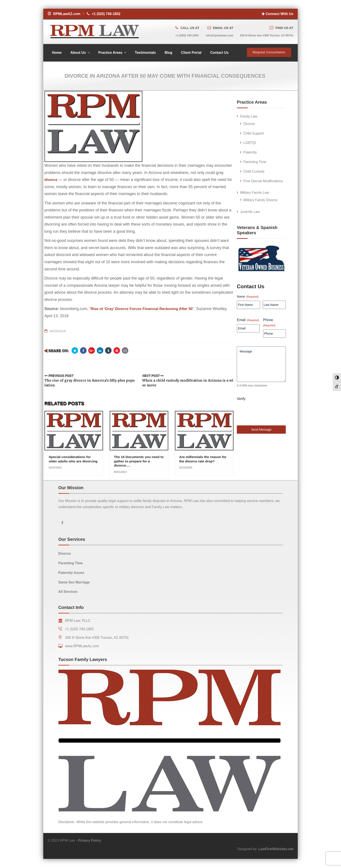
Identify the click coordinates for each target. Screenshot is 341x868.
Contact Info (71, 608)
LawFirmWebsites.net (276, 849)
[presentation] (270, 418)
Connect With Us (277, 14)
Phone (269, 323)
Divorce (249, 124)
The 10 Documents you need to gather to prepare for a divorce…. (138, 462)
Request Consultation (269, 53)
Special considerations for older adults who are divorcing (70, 462)
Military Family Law (255, 193)
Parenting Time (255, 163)
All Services (68, 592)
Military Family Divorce (261, 201)
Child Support (254, 134)
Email (248, 321)
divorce (51, 180)
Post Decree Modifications (264, 182)
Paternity (250, 153)
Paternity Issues (72, 573)
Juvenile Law (250, 212)
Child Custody (254, 172)
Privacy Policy (90, 841)
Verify (241, 405)
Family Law (249, 117)
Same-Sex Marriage (74, 582)
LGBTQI (250, 143)
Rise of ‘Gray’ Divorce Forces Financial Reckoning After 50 (145, 309)
